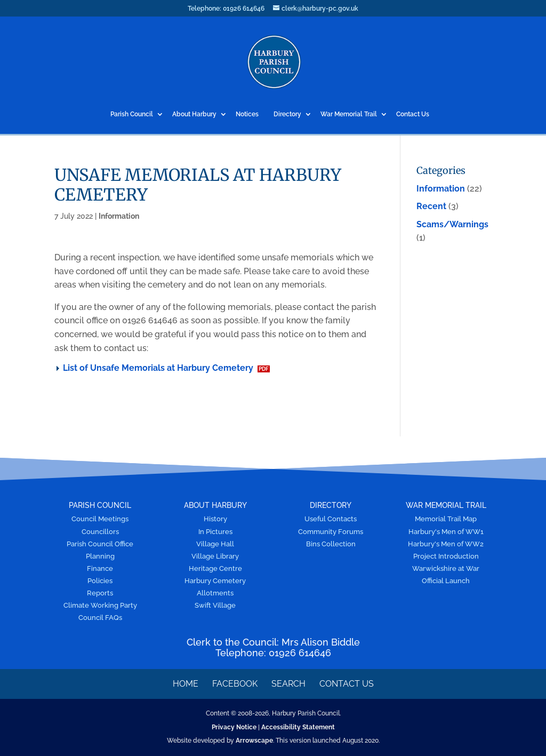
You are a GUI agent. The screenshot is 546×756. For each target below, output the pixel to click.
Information (119, 216)
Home (186, 684)
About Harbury (194, 114)
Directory (287, 114)
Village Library (215, 556)
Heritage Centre (215, 568)
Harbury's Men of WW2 (446, 544)
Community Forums (331, 532)
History (215, 519)
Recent (431, 206)
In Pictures (215, 532)
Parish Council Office (100, 544)
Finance (100, 568)
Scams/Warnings (452, 224)
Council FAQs (100, 618)
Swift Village (215, 605)
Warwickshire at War (446, 568)
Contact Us (413, 114)
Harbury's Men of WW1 (446, 532)
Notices (247, 114)
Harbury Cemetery (215, 581)
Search (288, 684)
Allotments (215, 593)
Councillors (100, 532)
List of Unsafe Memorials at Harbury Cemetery (158, 368)
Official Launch (446, 581)
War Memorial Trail (349, 114)
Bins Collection (331, 544)
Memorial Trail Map (446, 519)
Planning (100, 556)
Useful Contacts (331, 519)
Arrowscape (254, 741)
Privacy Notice (234, 727)
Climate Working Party (100, 605)
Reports (100, 593)
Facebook (235, 684)
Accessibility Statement (298, 727)
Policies (100, 581)
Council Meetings (100, 519)
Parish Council (132, 114)
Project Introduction (446, 556)
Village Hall (215, 544)
